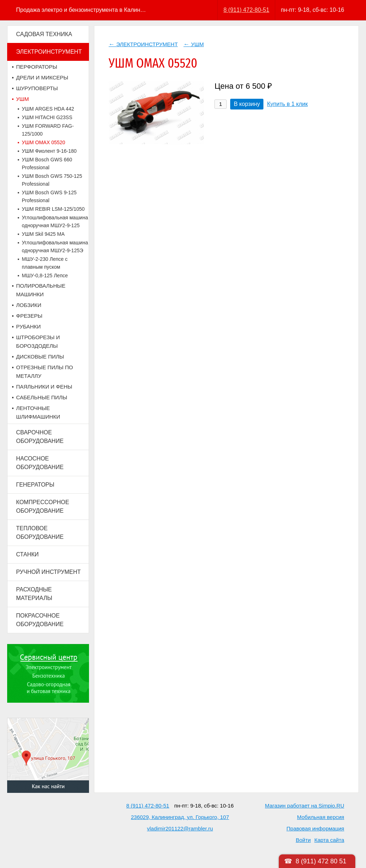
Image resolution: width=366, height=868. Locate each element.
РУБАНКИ (28, 326)
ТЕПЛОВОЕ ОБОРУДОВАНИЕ (40, 533)
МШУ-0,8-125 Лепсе (45, 275)
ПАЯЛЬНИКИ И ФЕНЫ (44, 387)
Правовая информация (315, 828)
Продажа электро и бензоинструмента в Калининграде (82, 10)
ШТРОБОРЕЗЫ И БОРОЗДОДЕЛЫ (38, 342)
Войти (303, 840)
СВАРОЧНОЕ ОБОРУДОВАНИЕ (40, 437)
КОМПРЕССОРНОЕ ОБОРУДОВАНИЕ (43, 506)
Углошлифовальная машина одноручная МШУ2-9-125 (55, 221)
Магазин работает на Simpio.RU (305, 806)
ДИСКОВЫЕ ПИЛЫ (40, 357)
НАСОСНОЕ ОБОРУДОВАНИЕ (40, 463)
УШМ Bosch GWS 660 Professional (47, 164)
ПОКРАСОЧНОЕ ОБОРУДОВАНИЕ (40, 620)
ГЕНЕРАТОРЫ (35, 485)
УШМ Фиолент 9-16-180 (49, 151)
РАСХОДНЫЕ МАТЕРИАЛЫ (34, 594)
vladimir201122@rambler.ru (180, 828)
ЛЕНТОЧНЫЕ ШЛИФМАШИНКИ (38, 412)
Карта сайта (329, 840)
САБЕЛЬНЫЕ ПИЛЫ (42, 397)
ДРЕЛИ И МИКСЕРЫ (42, 77)
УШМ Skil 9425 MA (43, 234)
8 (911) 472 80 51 (321, 861)
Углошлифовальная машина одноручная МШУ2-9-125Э (55, 247)
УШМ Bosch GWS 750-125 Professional (52, 180)
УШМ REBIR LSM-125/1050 (53, 209)
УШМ (23, 99)
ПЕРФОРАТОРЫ (37, 67)
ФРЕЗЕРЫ (29, 316)
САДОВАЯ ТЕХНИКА (44, 34)
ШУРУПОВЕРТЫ (37, 88)
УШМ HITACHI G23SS (47, 117)
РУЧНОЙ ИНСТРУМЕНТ (48, 572)
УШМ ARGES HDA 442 (48, 109)
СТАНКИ (27, 554)
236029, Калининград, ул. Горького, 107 (180, 817)
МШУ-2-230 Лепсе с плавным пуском (45, 263)
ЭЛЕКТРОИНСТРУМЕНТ (49, 52)
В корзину (247, 104)
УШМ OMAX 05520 (43, 142)
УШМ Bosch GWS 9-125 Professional (49, 196)
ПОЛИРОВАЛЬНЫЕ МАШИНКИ (41, 290)
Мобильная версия (321, 817)
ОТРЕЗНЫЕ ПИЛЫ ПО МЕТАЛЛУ (44, 372)
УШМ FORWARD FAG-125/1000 (48, 130)
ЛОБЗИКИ (29, 305)
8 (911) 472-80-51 (246, 10)
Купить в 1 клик (287, 104)
